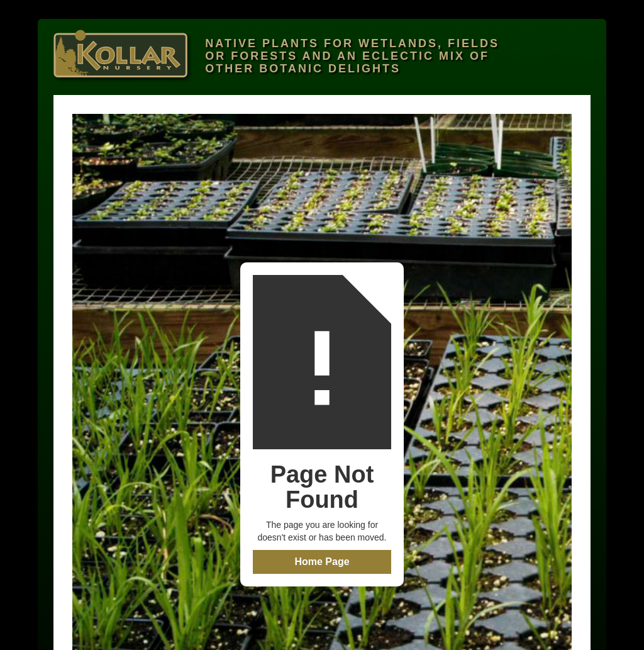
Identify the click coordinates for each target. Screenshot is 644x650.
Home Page (322, 562)
